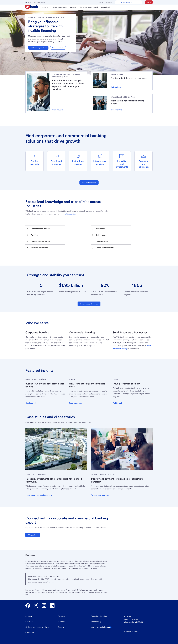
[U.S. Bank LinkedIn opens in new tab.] (52, 606)
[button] (149, 2)
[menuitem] (32, 7)
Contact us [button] (33, 535)
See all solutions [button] (89, 183)
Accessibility (96, 622)
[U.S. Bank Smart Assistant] (129, 2)
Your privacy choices (101, 627)
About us (28, 2)
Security (62, 616)
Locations (109, 2)
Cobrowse (30, 633)
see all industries (69, 214)
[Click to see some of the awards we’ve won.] (117, 110)
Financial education (40, 2)
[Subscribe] (117, 87)
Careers (61, 622)
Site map (29, 622)
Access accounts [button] (58, 48)
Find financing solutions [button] (38, 48)
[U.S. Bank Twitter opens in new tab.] (36, 606)
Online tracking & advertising (37, 627)
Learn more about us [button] (89, 304)
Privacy (61, 627)
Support (101, 2)
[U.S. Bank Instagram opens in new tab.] (44, 606)
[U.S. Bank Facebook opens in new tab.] (28, 606)
